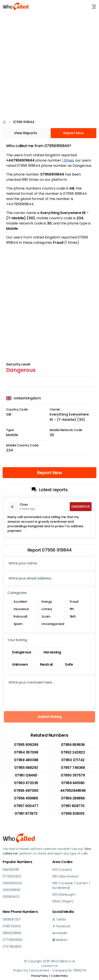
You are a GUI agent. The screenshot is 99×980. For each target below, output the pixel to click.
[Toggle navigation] (94, 7)
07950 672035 (26, 783)
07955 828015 (73, 814)
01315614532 (11, 897)
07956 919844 (24, 122)
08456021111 (11, 870)
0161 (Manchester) (66, 876)
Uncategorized (53, 624)
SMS (73, 616)
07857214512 (12, 926)
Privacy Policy (40, 976)
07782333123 (12, 876)
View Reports (26, 133)
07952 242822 (73, 752)
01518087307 (12, 919)
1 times (68, 160)
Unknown (20, 664)
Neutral (46, 664)
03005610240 (12, 883)
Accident (20, 602)
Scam (46, 616)
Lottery (47, 609)
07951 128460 (26, 775)
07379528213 (12, 947)
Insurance (21, 609)
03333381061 (11, 890)
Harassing (52, 652)
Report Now (73, 133)
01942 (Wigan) (63, 901)
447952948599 (73, 791)
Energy (47, 602)
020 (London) (62, 870)
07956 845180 (73, 783)
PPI (72, 609)
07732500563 (12, 940)
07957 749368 (73, 768)
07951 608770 (73, 806)
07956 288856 (73, 798)
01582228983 (12, 933)
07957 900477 (26, 806)
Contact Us (50, 966)
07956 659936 (73, 745)
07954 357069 (26, 752)
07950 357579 (73, 775)
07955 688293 (26, 768)
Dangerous (22, 652)
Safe (69, 664)
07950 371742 (73, 760)
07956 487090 (26, 791)
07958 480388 (26, 760)
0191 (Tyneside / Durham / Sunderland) (71, 885)
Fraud (74, 602)
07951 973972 (26, 814)
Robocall (20, 616)
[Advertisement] (49, 63)
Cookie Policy (59, 976)
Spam (18, 624)
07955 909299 (26, 745)
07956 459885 (26, 798)
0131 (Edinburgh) (64, 895)
